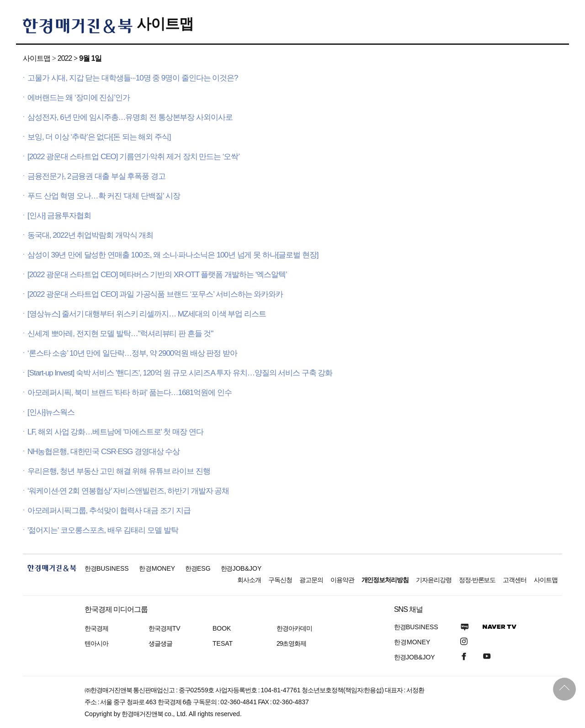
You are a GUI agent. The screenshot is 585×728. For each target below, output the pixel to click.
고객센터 (515, 580)
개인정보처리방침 (385, 580)
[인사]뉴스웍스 (51, 412)
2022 (65, 58)
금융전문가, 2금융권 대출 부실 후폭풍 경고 (96, 176)
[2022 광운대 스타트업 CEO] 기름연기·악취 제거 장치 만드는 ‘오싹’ (133, 157)
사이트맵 (165, 24)
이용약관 (342, 580)
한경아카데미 (294, 628)
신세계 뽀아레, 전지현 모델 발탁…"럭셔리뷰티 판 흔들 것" (120, 334)
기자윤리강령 (434, 580)
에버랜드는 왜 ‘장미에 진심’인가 (79, 98)
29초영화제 (291, 643)
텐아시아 (96, 643)
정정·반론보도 (477, 580)
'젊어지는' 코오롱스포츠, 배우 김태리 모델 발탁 (103, 530)
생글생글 (160, 643)
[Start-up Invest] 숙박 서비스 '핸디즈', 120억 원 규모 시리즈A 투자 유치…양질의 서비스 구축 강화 (180, 373)
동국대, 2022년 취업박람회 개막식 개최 (90, 235)
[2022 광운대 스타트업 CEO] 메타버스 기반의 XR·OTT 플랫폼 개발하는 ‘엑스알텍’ (157, 275)
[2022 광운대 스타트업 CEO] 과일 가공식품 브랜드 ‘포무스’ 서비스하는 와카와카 (155, 294)
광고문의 (311, 580)
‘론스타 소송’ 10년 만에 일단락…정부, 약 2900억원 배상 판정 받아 (132, 353)
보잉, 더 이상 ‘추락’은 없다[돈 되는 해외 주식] (99, 137)
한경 (107, 568)
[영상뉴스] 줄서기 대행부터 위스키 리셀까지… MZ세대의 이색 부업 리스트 (147, 314)
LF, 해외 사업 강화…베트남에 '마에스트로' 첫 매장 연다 (115, 432)
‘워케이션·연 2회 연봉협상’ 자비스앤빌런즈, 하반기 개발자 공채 (128, 491)
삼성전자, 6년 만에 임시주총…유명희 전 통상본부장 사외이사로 (130, 117)
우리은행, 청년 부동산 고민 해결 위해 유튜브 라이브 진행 (119, 471)
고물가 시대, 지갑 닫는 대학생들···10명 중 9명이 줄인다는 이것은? (133, 78)
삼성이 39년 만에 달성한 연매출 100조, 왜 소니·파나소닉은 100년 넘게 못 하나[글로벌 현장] (173, 255)
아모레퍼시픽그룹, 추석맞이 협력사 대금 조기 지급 (109, 511)
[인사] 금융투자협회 (59, 216)
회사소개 (249, 580)
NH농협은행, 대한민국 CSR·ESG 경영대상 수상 (104, 452)
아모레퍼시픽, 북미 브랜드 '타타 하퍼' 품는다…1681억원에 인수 (130, 393)
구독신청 (280, 580)
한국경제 (96, 628)
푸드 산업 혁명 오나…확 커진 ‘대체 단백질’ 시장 (104, 196)
